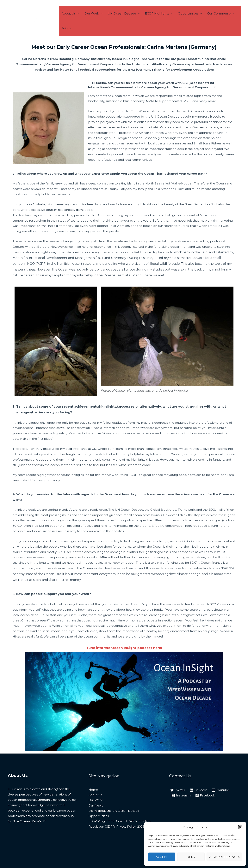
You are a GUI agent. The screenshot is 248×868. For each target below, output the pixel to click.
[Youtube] (220, 790)
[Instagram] (181, 795)
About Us (74, 21)
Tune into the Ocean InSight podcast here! (124, 648)
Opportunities (183, 21)
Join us (235, 21)
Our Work (94, 21)
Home (93, 790)
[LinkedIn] (198, 790)
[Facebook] (206, 795)
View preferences (224, 857)
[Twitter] (178, 790)
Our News (96, 806)
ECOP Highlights (154, 21)
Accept (162, 857)
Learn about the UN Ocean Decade (115, 811)
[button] (240, 827)
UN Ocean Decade (122, 21)
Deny (191, 857)
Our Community (212, 21)
